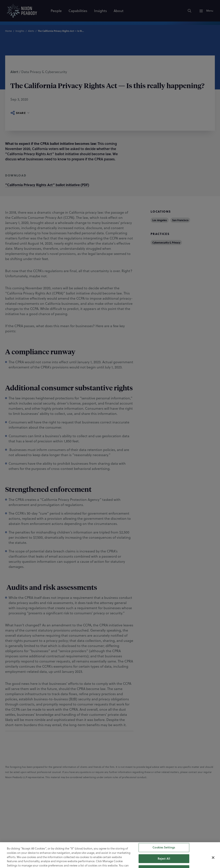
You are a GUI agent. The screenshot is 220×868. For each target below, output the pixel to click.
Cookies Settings (164, 859)
